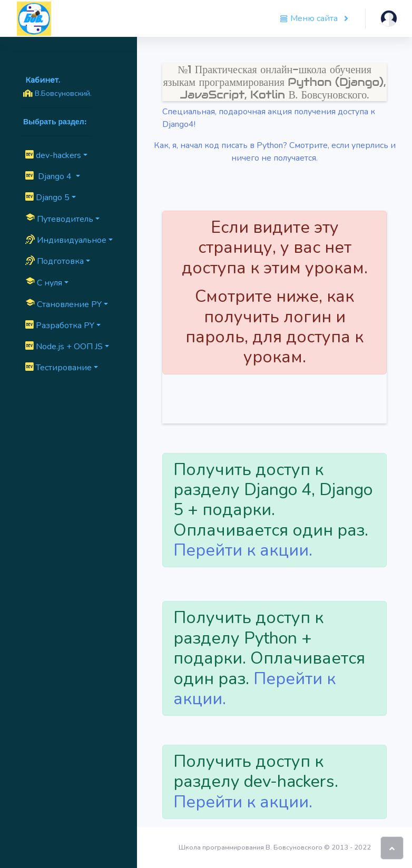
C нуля (44, 282)
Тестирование (58, 368)
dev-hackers (53, 155)
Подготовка (55, 261)
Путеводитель (59, 219)
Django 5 (47, 198)
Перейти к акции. (243, 550)
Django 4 (50, 176)
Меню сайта (310, 18)
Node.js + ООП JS (64, 347)
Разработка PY (60, 325)
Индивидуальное (66, 240)
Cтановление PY (63, 304)
